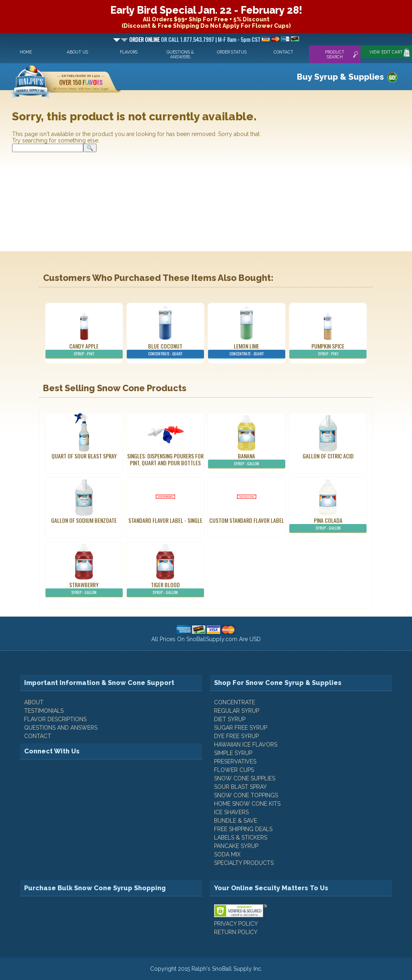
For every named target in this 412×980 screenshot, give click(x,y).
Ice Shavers (231, 812)
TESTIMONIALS (44, 711)
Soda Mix (227, 854)
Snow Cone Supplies (245, 778)
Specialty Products (244, 863)
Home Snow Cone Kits (247, 804)
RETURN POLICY (236, 932)
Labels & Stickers (241, 838)
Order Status (232, 52)
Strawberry (84, 589)
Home (26, 52)
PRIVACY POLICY (236, 924)
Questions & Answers (180, 54)
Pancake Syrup (236, 846)
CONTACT (38, 736)
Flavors (129, 52)
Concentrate (235, 702)
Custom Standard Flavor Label (247, 520)
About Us (77, 52)
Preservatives (235, 761)
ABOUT (34, 702)
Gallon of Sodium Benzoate (84, 520)
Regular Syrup (237, 711)
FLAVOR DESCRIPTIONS (55, 719)
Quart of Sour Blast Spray (84, 456)
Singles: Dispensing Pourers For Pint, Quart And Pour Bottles (165, 459)
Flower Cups (234, 770)
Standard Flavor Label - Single (165, 520)
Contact (283, 52)
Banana (247, 460)
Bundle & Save (236, 821)
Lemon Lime (247, 350)
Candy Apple (84, 350)
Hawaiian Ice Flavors (246, 745)
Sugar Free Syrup (241, 728)
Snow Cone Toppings (246, 795)
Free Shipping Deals (243, 829)
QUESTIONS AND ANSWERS (61, 728)
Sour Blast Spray (240, 787)
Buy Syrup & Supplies (340, 77)
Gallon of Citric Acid (328, 456)
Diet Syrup (230, 719)
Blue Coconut (165, 350)
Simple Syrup (233, 753)
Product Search (335, 54)
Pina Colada (328, 524)
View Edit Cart (386, 52)
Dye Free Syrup (236, 736)
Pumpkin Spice (328, 350)
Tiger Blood (165, 589)
